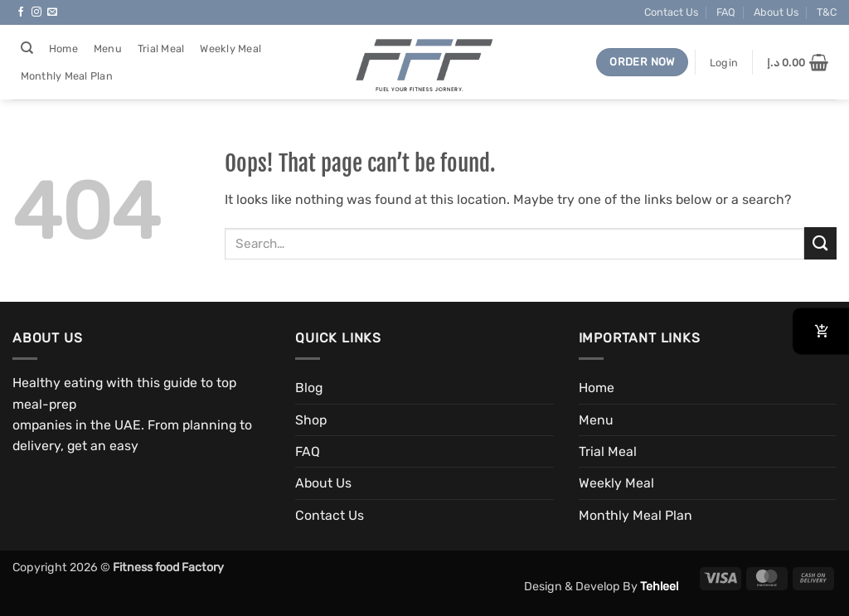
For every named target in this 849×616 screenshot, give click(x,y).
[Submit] (820, 243)
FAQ (726, 12)
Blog (309, 388)
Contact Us (671, 12)
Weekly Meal (230, 49)
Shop (311, 420)
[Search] (27, 48)
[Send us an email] (52, 12)
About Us (776, 12)
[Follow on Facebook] (21, 12)
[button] (723, 63)
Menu (108, 49)
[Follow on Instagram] (36, 12)
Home (63, 49)
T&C (827, 12)
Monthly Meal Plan (67, 76)
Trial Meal (161, 49)
